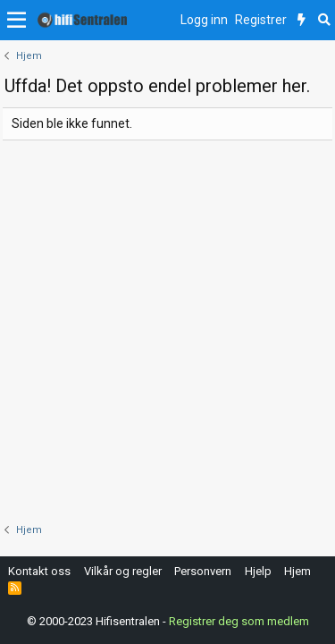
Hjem (297, 571)
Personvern (203, 571)
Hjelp (258, 571)
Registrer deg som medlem (239, 621)
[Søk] (324, 21)
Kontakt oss (39, 571)
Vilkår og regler (123, 571)
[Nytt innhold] (301, 21)
